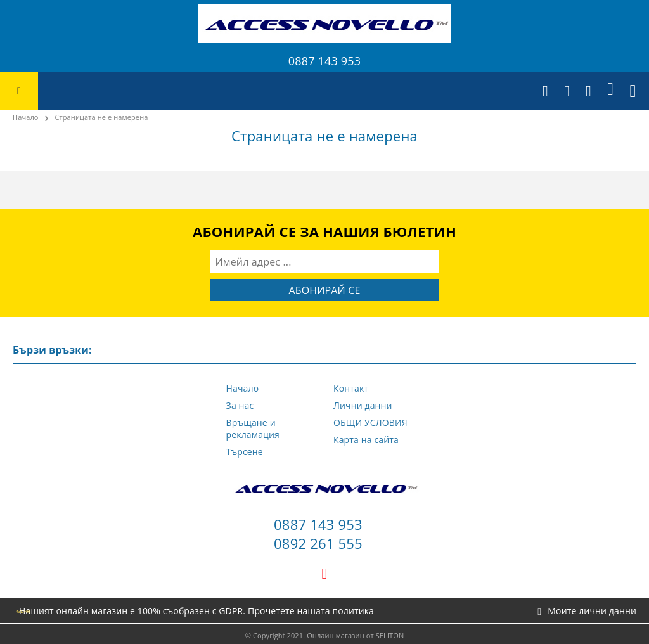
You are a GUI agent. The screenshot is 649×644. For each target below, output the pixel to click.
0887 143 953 (324, 61)
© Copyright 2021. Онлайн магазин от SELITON (325, 635)
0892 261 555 (318, 543)
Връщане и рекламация (253, 428)
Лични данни (363, 405)
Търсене (245, 452)
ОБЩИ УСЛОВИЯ (370, 422)
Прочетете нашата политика (311, 611)
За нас (240, 405)
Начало (26, 117)
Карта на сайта (366, 440)
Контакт (351, 388)
